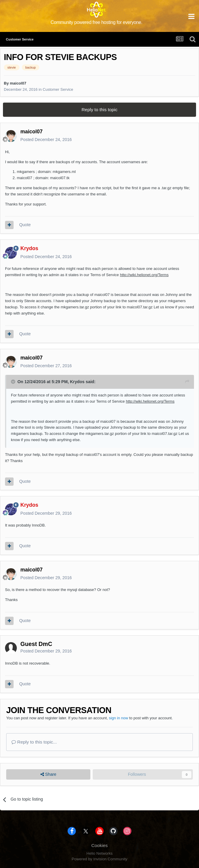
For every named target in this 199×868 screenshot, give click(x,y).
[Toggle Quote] (14, 382)
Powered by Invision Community (99, 859)
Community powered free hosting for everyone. (96, 22)
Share (48, 774)
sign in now (119, 718)
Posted (46, 140)
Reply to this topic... (34, 742)
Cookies (99, 845)
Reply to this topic (99, 110)
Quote (25, 225)
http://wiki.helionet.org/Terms (144, 275)
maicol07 (18, 83)
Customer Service (58, 89)
